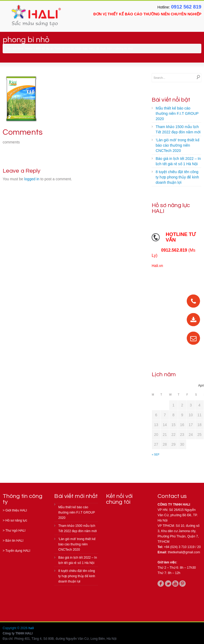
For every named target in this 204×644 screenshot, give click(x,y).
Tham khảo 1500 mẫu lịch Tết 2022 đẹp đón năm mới (178, 129)
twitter (168, 584)
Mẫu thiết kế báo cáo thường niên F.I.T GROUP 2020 (177, 113)
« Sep (156, 455)
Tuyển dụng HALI (18, 551)
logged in (32, 179)
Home (29, 49)
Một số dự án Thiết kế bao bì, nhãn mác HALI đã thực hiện (74, 49)
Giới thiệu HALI (16, 510)
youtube (175, 584)
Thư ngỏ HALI (15, 531)
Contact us (172, 496)
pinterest (182, 584)
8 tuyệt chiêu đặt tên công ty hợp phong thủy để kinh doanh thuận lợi (177, 177)
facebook (161, 584)
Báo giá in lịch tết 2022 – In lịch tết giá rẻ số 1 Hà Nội (178, 161)
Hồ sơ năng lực (16, 520)
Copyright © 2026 (16, 628)
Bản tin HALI (14, 541)
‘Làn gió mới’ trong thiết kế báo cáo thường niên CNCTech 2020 (178, 145)
